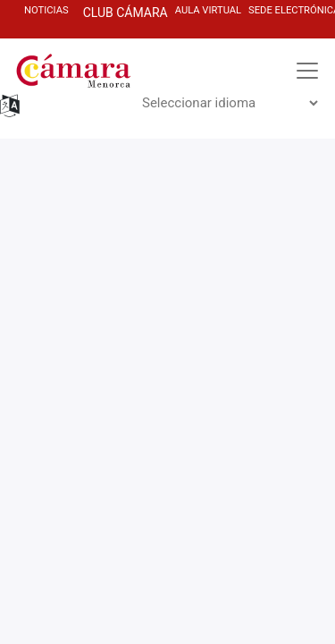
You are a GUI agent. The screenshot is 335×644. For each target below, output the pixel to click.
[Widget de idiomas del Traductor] (230, 103)
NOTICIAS (46, 10)
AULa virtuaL (208, 10)
